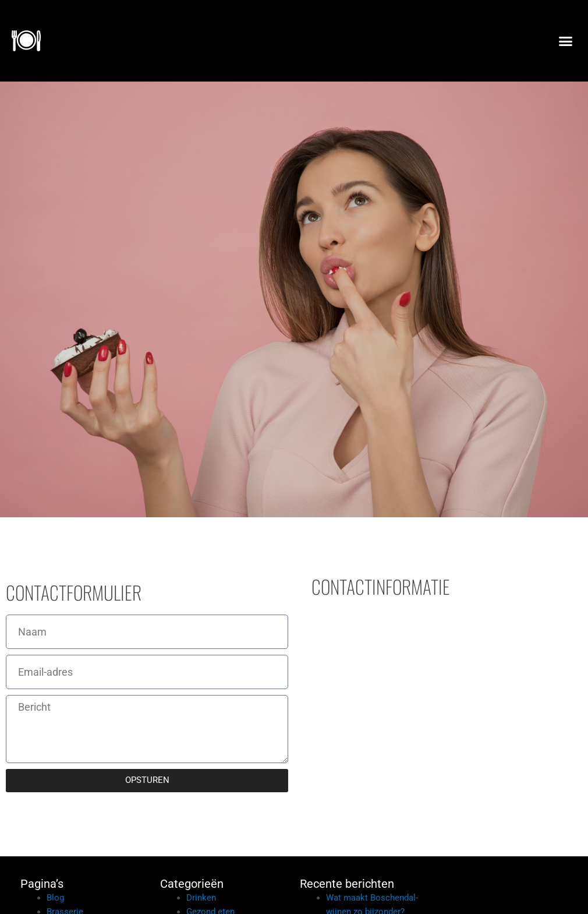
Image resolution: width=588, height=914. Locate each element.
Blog (55, 898)
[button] (565, 41)
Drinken (201, 898)
